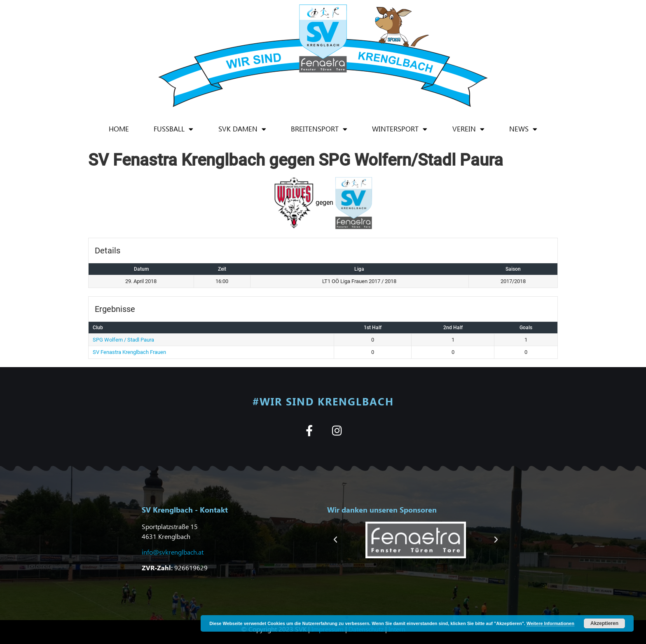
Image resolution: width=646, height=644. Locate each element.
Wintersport (400, 129)
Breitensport (319, 129)
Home (119, 129)
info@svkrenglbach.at (173, 552)
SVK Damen (242, 129)
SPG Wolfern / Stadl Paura (123, 340)
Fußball (173, 129)
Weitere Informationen (550, 623)
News (523, 129)
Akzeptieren (604, 623)
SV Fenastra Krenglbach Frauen (129, 352)
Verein (468, 129)
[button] (335, 540)
